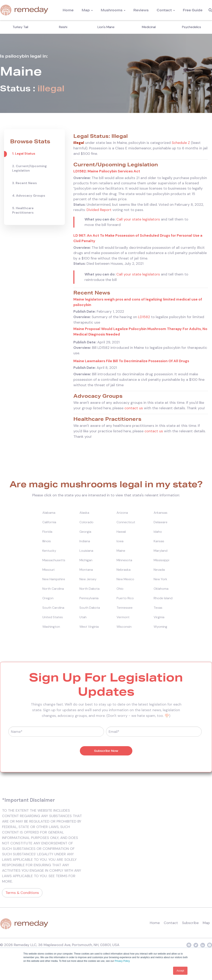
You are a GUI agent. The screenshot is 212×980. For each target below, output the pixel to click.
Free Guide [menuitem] (193, 10)
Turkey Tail (20, 27)
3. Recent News (25, 183)
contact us (134, 410)
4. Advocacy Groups (29, 196)
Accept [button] (180, 971)
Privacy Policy (122, 961)
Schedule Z (181, 143)
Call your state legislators (138, 220)
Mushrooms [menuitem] (112, 10)
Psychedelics (192, 27)
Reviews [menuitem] (141, 10)
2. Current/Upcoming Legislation (29, 168)
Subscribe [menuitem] (190, 925)
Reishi (63, 27)
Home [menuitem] (68, 10)
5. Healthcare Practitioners (23, 210)
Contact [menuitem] (164, 10)
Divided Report (99, 211)
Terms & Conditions (22, 895)
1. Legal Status (24, 153)
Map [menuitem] (86, 10)
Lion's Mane (106, 27)
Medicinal (149, 27)
